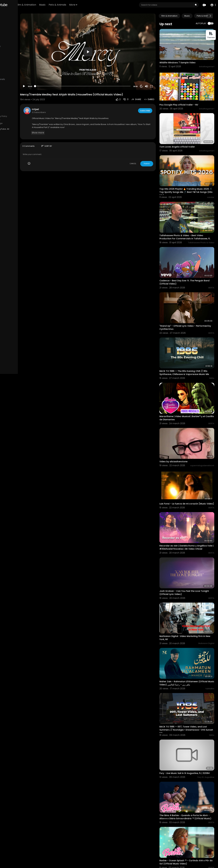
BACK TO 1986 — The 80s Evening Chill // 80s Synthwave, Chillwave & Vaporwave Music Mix (188, 343)
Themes (211, 35)
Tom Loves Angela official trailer (184, 135)
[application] (104, 47)
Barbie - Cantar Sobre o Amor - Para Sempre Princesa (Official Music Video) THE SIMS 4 (190, 839)
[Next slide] (210, 16)
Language (22, 123)
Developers (10, 123)
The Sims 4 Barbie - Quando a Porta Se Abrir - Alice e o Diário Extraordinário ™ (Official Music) (188, 755)
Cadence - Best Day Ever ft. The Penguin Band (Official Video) (189, 259)
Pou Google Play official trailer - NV (186, 96)
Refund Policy (10, 113)
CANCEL (140, 154)
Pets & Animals (88, 5)
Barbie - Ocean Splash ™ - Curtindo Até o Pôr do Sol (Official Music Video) (189, 796)
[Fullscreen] (159, 77)
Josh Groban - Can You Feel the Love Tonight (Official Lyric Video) (187, 546)
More (103, 5)
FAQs (21, 113)
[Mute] (154, 77)
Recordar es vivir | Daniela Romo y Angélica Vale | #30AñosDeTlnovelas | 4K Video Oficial (190, 506)
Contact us (19, 120)
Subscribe (152, 101)
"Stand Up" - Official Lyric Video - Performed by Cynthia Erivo (185, 300)
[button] (212, 5)
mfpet (60, 100)
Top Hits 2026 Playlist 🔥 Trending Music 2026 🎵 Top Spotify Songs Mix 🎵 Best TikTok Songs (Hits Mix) (188, 176)
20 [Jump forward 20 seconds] (149, 77)
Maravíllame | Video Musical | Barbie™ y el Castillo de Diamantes (189, 384)
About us (8, 120)
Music (72, 5)
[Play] (48, 77)
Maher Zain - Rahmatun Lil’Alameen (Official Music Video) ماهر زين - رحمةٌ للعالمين (190, 629)
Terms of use (10, 116)
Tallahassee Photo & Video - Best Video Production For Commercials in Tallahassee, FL (189, 218)
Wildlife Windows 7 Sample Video (185, 59)
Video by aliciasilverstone (181, 423)
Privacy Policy (25, 116)
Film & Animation (56, 5)
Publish (154, 154)
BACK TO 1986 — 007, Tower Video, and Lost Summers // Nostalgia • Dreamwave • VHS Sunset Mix (190, 671)
